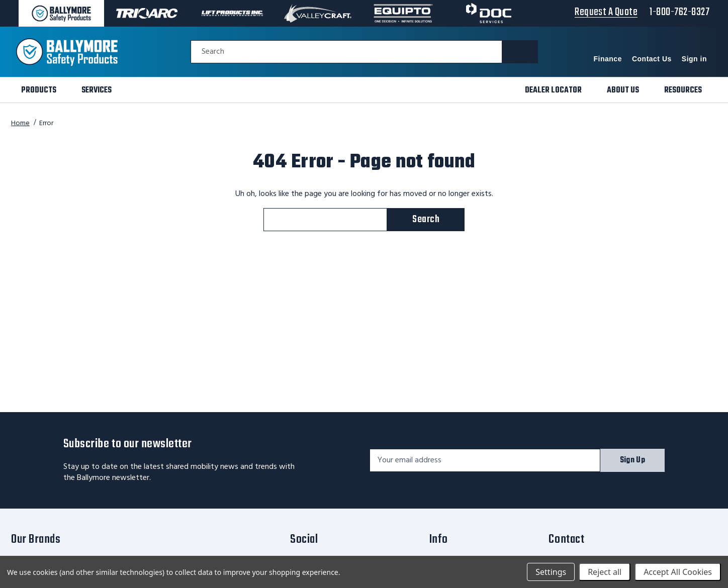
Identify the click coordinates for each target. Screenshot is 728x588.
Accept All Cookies (678, 572)
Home (20, 123)
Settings (551, 572)
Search (213, 52)
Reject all (605, 572)
